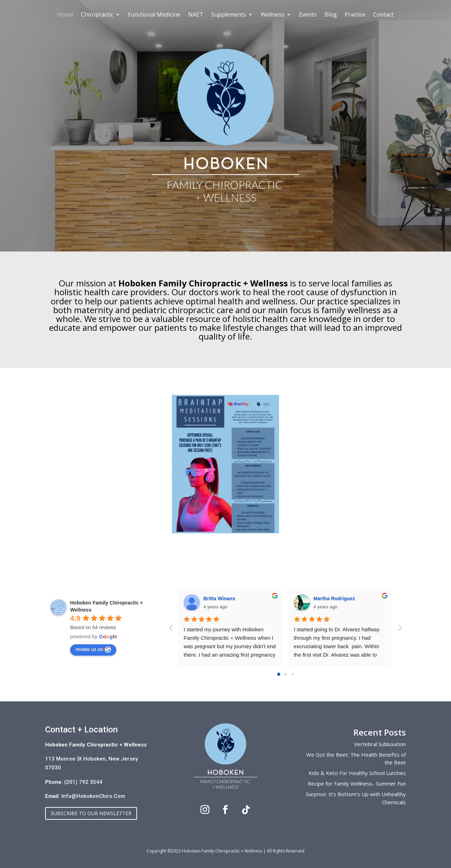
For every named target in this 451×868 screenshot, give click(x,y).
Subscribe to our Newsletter (91, 813)
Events (308, 15)
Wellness (273, 15)
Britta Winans (219, 599)
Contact (383, 15)
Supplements (228, 15)
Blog (331, 15)
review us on (93, 650)
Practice (355, 15)
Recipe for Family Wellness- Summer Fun (357, 783)
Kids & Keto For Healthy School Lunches (357, 773)
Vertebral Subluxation (380, 744)
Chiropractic (97, 15)
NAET (196, 15)
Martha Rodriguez (334, 599)
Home (65, 15)
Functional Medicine (154, 15)
